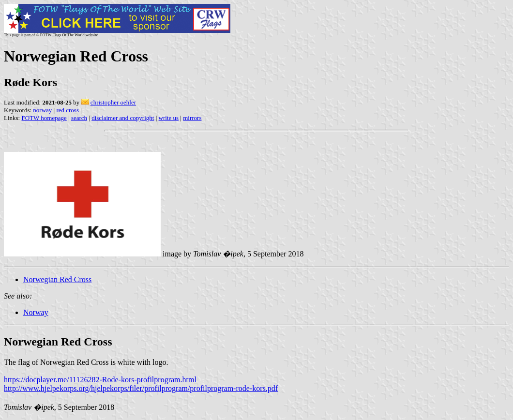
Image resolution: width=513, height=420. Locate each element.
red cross (68, 110)
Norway (36, 312)
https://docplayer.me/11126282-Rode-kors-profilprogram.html (100, 380)
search (79, 118)
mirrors (192, 118)
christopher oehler (113, 102)
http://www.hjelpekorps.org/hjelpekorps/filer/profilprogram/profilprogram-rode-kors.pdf (141, 388)
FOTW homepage (44, 118)
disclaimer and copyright (123, 118)
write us (169, 118)
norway (42, 110)
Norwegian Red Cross (57, 279)
